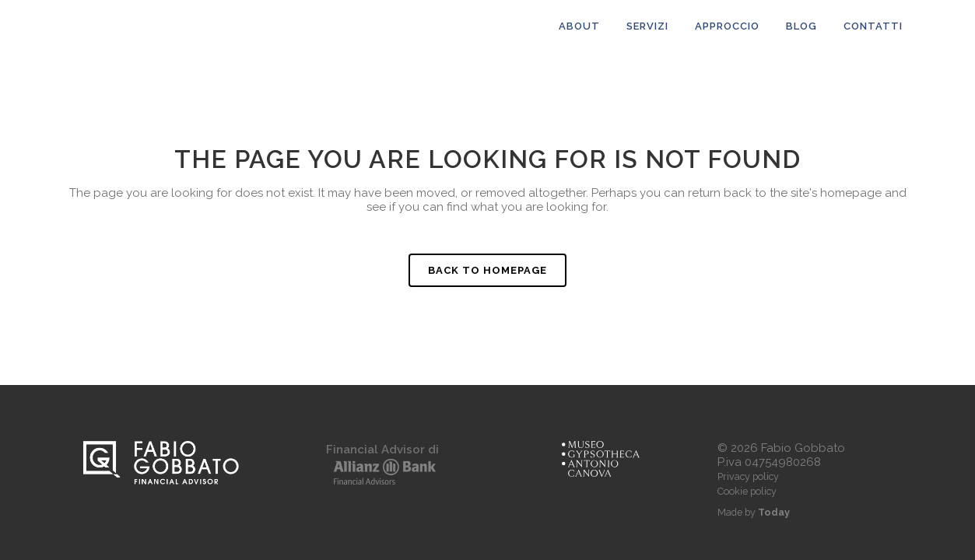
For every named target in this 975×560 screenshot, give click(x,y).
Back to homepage (487, 270)
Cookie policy (747, 491)
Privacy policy (748, 476)
